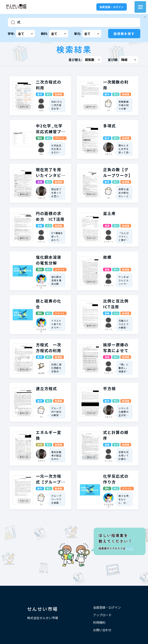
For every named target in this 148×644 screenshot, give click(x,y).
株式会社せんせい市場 (43, 618)
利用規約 (99, 622)
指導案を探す (124, 34)
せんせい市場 (42, 609)
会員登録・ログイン (112, 7)
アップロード (102, 615)
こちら (129, 548)
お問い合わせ (102, 630)
